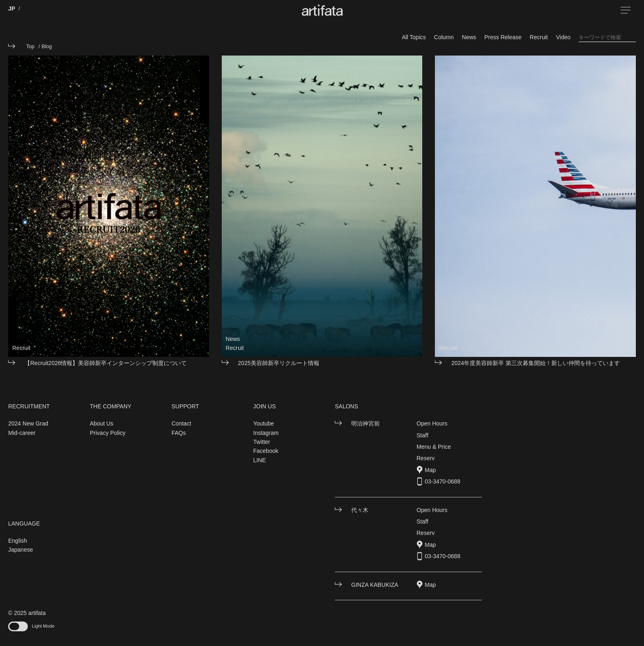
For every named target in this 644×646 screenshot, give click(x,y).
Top (30, 47)
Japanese (21, 550)
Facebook (266, 451)
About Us (102, 423)
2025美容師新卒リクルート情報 (279, 363)
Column (444, 37)
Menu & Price (434, 447)
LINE (260, 460)
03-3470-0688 (442, 481)
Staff (422, 435)
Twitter (262, 442)
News (469, 37)
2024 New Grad (28, 423)
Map (430, 470)
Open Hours (432, 423)
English (18, 541)
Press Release (503, 37)
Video (563, 37)
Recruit (539, 37)
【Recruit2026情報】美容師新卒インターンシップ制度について (106, 363)
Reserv (426, 458)
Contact (181, 423)
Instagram (266, 433)
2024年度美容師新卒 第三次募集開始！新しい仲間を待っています (536, 363)
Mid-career (22, 433)
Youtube (264, 423)
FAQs (179, 433)
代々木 (360, 510)
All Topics (414, 37)
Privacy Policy (108, 433)
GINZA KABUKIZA (375, 585)
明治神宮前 (365, 423)
